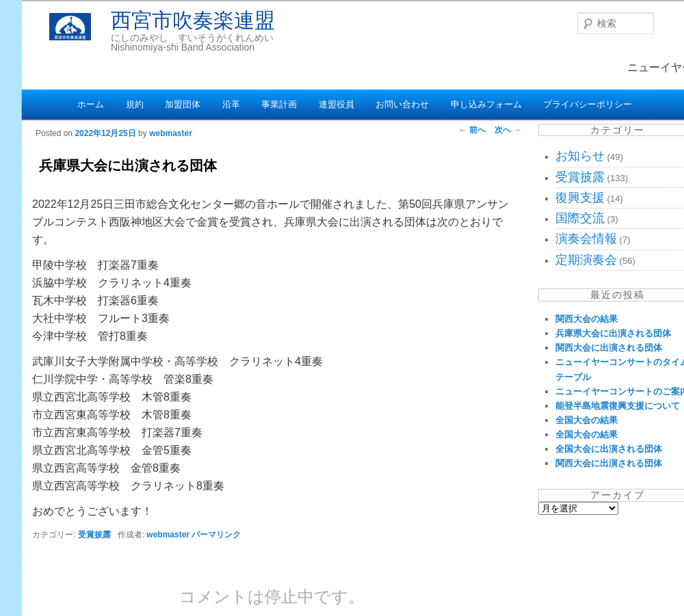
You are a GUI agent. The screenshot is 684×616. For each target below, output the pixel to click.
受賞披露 (94, 535)
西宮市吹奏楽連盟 (193, 20)
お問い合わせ (402, 104)
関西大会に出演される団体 (609, 348)
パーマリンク (216, 535)
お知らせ (580, 156)
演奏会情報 (586, 239)
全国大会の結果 (587, 420)
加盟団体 (183, 104)
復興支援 (580, 198)
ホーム (91, 104)
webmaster (171, 133)
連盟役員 (337, 104)
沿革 (231, 104)
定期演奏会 (586, 260)
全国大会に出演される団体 (609, 449)
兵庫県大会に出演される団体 (613, 333)
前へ (472, 130)
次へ (508, 130)
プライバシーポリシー (588, 104)
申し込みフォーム (486, 104)
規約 (135, 104)
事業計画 (279, 104)
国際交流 (580, 218)
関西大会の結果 (587, 319)
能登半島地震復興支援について (618, 406)
